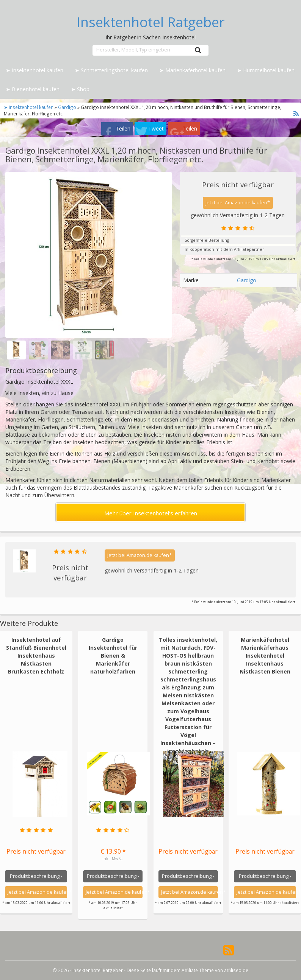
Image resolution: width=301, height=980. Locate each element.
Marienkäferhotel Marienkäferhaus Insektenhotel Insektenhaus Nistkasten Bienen (265, 656)
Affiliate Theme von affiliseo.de (215, 970)
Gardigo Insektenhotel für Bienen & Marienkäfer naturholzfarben (113, 656)
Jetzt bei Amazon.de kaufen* (238, 203)
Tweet (156, 128)
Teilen (123, 128)
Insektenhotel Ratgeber (150, 22)
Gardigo (67, 107)
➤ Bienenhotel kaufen (33, 89)
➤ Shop (80, 89)
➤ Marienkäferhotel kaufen (192, 70)
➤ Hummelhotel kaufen (266, 70)
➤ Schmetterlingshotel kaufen (111, 70)
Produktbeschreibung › (36, 876)
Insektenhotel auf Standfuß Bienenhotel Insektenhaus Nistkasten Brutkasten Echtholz (36, 656)
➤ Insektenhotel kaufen (34, 70)
